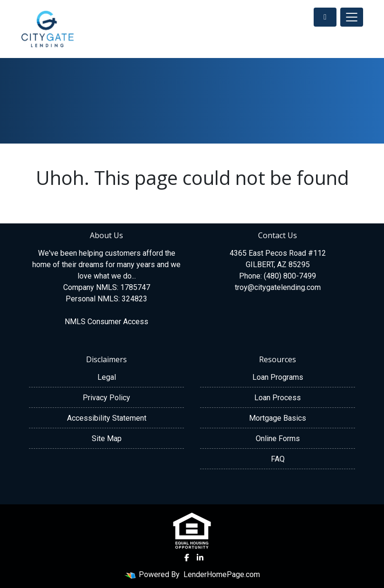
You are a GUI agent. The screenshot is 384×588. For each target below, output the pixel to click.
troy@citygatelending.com (278, 287)
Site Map (107, 439)
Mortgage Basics (278, 418)
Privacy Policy (106, 398)
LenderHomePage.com (222, 574)
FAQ (278, 459)
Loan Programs (278, 377)
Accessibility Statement (107, 418)
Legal (107, 377)
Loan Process (278, 398)
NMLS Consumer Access (106, 322)
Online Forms (278, 439)
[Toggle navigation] (352, 17)
